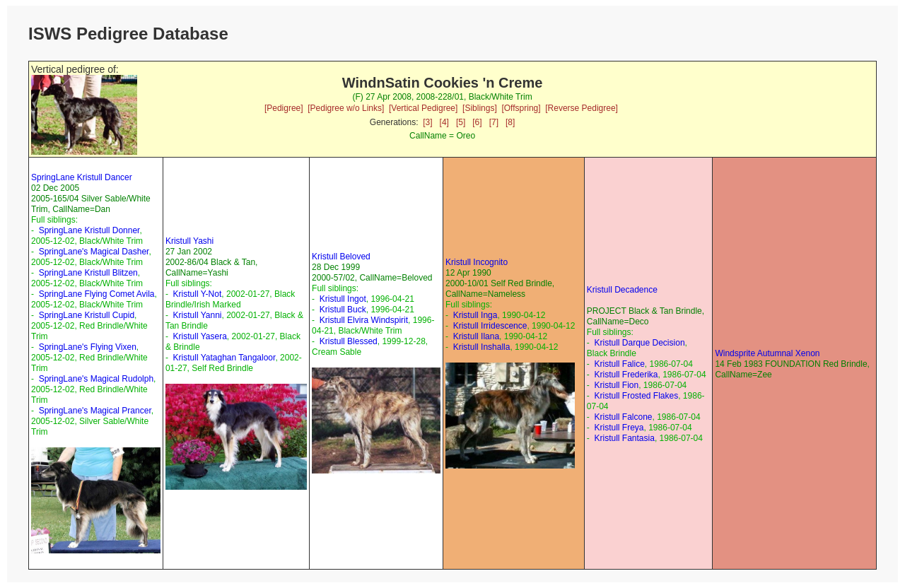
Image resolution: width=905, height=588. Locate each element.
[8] (510, 122)
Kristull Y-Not (198, 294)
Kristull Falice (620, 364)
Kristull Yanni (198, 315)
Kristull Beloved (341, 257)
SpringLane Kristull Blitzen (88, 273)
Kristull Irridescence (490, 326)
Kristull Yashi (189, 241)
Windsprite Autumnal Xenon (767, 353)
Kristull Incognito (477, 262)
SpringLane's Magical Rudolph (96, 379)
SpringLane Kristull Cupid (87, 315)
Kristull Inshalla (482, 347)
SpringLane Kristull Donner (89, 230)
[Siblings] (480, 108)
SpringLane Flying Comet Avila (97, 294)
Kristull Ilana (476, 336)
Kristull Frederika (626, 375)
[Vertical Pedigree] (423, 108)
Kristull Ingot (343, 299)
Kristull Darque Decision (640, 343)
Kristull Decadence (622, 290)
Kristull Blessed (349, 341)
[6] (477, 122)
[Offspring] (521, 108)
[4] (444, 122)
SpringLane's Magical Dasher (94, 252)
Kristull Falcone (624, 417)
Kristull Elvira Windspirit (364, 320)
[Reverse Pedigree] (582, 108)
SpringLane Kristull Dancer (82, 177)
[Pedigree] (284, 108)
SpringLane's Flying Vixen (88, 347)
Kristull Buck (343, 310)
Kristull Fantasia (625, 438)
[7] (494, 122)
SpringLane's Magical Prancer (95, 411)
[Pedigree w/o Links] (346, 108)
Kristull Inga (475, 315)
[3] (427, 122)
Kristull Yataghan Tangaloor (224, 358)
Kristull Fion (617, 385)
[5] (461, 122)
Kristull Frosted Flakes (637, 396)
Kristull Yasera (200, 336)
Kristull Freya (619, 428)
